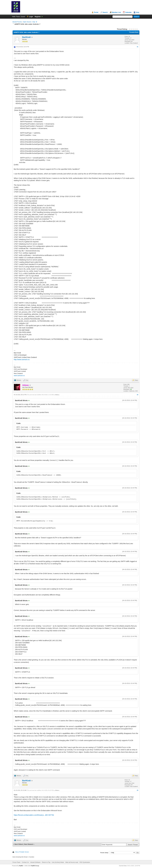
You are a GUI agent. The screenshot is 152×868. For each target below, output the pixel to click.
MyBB (21, 866)
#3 (138, 790)
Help (138, 12)
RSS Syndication (85, 862)
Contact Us (25, 862)
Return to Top (46, 862)
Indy (34, 22)
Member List (116, 12)
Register (38, 17)
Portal (96, 12)
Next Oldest (19, 844)
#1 (138, 47)
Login (31, 17)
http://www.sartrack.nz (22, 360)
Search (105, 12)
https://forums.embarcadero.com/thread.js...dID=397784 (34, 815)
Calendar (128, 12)
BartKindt (26, 37)
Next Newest (29, 844)
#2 (138, 395)
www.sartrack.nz (19, 376)
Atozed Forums (17, 22)
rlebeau (57, 395)
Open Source (27, 22)
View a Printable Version (22, 852)
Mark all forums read (72, 862)
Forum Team (16, 862)
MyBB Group (35, 866)
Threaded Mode (134, 32)
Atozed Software (35, 862)
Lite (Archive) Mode (58, 862)
